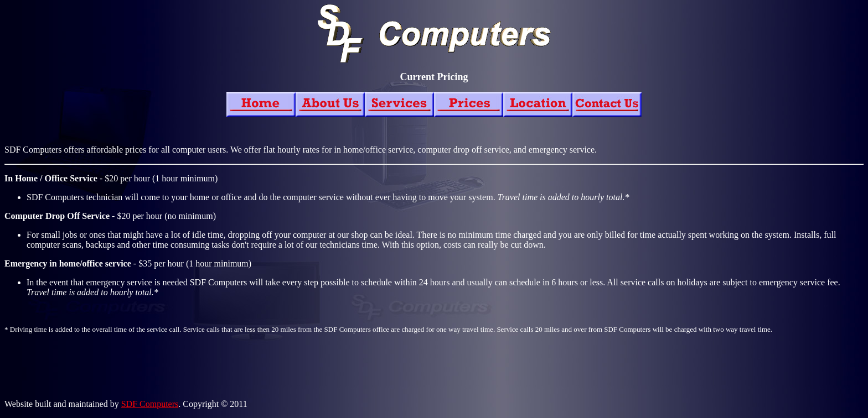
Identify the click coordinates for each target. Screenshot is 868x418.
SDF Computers (150, 404)
